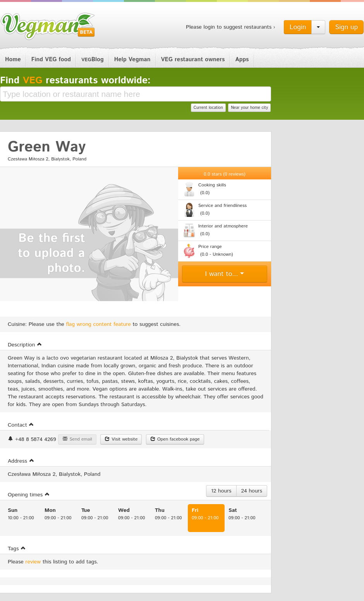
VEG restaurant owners (193, 59)
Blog (93, 59)
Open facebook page (175, 439)
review (33, 562)
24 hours (252, 491)
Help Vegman (132, 59)
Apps (242, 59)
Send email (77, 439)
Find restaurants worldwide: (75, 81)
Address (21, 461)
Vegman (48, 26)
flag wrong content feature (99, 324)
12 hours (221, 491)
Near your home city (249, 108)
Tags (17, 549)
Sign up (346, 27)
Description (25, 345)
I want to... (225, 274)
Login (298, 27)
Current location (208, 108)
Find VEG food (51, 59)
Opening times (29, 495)
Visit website (121, 439)
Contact (21, 425)
